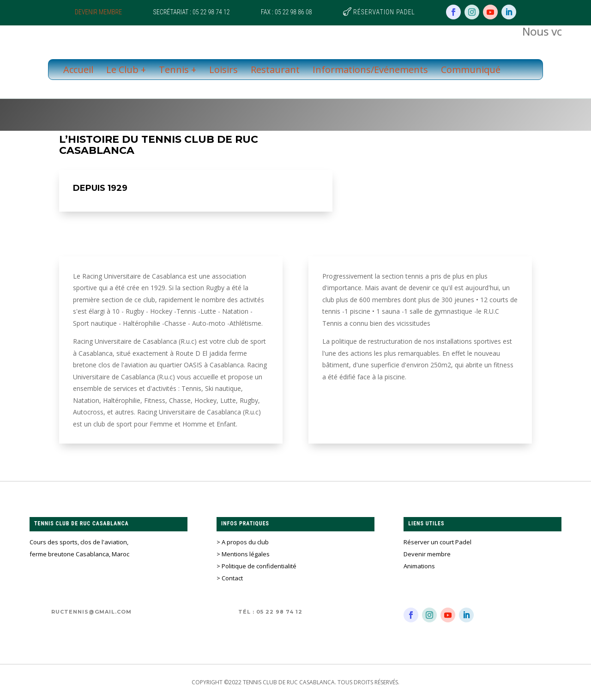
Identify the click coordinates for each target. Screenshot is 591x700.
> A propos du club (243, 542)
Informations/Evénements (370, 70)
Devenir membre (98, 12)
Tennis (174, 70)
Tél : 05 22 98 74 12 (270, 612)
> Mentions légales (243, 554)
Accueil (78, 70)
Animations (419, 566)
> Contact (230, 578)
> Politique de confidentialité (256, 566)
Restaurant (275, 70)
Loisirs (223, 70)
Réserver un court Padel (437, 542)
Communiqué (471, 70)
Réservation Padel (384, 12)
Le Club (122, 70)
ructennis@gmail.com (91, 612)
